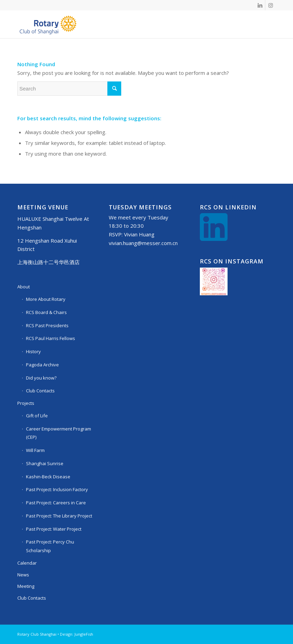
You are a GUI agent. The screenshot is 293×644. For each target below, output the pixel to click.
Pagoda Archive (42, 365)
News (23, 575)
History (33, 351)
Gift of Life (37, 416)
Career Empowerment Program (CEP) (59, 433)
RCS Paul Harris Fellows (51, 338)
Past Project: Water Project (54, 529)
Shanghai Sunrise (45, 463)
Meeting (26, 586)
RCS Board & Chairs (46, 312)
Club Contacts (40, 391)
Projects (26, 403)
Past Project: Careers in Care (56, 503)
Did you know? (41, 378)
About (24, 287)
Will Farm (35, 450)
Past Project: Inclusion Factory (57, 489)
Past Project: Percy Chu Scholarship (50, 546)
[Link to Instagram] (270, 5)
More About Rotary (46, 299)
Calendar (27, 563)
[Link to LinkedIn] (260, 5)
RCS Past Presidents (47, 325)
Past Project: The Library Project (59, 516)
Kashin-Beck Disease (48, 477)
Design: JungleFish (77, 634)
